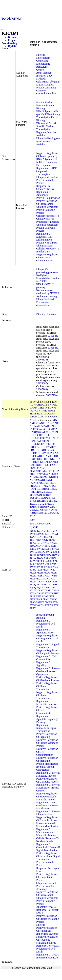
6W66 (53, 564)
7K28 (46, 570)
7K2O (48, 582)
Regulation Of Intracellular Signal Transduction (46, 728)
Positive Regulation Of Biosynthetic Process (47, 877)
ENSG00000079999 (40, 524)
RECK (53, 489)
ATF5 (33, 426)
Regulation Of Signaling (44, 664)
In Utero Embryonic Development (47, 164)
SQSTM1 (35, 498)
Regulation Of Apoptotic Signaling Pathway (47, 719)
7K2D (54, 573)
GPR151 (34, 453)
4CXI (55, 534)
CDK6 (41, 435)
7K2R (40, 585)
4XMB (54, 543)
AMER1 (34, 423)
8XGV (41, 605)
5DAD (33, 546)
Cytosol (40, 70)
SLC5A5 (50, 414)
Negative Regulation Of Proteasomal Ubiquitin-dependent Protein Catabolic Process (47, 898)
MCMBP (54, 471)
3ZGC (41, 534)
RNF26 (41, 492)
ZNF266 (52, 417)
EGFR (51, 444)
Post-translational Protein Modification (47, 825)
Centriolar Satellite (46, 94)
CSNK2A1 (35, 441)
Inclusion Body (44, 76)
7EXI (39, 570)
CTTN (45, 441)
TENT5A (52, 501)
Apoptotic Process (46, 907)
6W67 (33, 567)
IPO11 (33, 459)
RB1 (39, 489)
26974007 (41, 383)
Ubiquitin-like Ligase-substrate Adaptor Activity (48, 141)
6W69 (47, 567)
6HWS (55, 555)
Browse (12, 37)
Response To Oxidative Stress (45, 187)
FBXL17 (34, 450)
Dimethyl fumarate (46, 314)
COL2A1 (45, 438)
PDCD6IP (44, 483)
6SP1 (47, 558)
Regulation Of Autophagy (44, 193)
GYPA (43, 453)
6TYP (33, 564)
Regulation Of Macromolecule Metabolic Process (46, 832)
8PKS (39, 599)
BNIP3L (52, 405)
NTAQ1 (44, 477)
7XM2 (48, 590)
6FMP (40, 555)
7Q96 (53, 587)
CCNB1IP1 (52, 432)
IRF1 (47, 459)
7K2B (40, 573)
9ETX (55, 605)
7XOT (48, 593)
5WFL (40, 549)
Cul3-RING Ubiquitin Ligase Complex (48, 83)
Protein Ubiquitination (48, 198)
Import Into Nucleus (47, 934)
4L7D (39, 543)
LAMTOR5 (36, 465)
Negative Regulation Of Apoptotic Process (48, 652)
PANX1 (34, 411)
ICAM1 (47, 456)
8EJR (32, 596)
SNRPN (47, 495)
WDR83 (53, 510)
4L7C (33, 543)
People (12, 40)
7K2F (40, 576)
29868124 (41, 360)
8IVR (52, 596)
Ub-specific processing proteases (47, 271)
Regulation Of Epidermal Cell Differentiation (44, 237)
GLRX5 (51, 450)
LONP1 (52, 408)
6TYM (53, 561)
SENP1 (41, 414)
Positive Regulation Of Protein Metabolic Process (47, 919)
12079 (33, 520)
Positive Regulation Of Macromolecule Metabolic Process (47, 797)
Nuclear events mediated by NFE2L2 (48, 292)
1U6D (33, 531)
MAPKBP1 (36, 471)
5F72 (47, 546)
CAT (43, 432)
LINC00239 (49, 465)
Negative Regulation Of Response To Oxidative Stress (47, 258)
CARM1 (34, 408)
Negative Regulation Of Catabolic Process (47, 819)
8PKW (33, 602)
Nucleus (41, 55)
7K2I (32, 579)
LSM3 (33, 468)
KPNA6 (44, 462)
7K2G (46, 576)
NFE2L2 (53, 474)
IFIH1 (55, 456)
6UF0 (40, 564)
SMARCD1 (36, 495)
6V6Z (46, 564)
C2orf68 (42, 429)
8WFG (48, 602)
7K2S (47, 585)
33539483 (53, 336)
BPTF (53, 426)
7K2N (40, 582)
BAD (46, 426)
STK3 (52, 498)
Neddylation (43, 275)
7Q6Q (33, 587)
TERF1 (33, 504)
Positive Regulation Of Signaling (47, 735)
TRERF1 (50, 504)
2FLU (47, 531)
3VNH (33, 534)
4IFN (32, 540)
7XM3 (56, 590)
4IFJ (46, 537)
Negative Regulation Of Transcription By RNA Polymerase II (47, 156)
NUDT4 (53, 477)
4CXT (40, 537)
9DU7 (48, 605)
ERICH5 (34, 447)
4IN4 (39, 540)
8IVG (45, 596)
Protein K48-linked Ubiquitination (46, 244)
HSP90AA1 (53, 453)
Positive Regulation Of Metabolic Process (48, 679)
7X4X (41, 590)
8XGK (33, 605)
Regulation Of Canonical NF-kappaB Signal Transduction (48, 847)
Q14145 (34, 527)
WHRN (34, 513)
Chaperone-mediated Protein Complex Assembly (47, 886)
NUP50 (34, 480)
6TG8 (46, 561)
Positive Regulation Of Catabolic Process (47, 780)
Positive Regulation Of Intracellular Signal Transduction (48, 856)
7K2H (53, 576)
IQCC (40, 459)
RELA (33, 492)
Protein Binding (45, 102)
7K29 (52, 570)
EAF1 (44, 444)
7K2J (39, 579)
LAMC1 (54, 462)
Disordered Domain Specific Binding (47, 125)
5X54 (56, 552)
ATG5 (39, 426)
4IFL (52, 537)
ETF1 (42, 447)
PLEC (53, 483)
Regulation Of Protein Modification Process (48, 786)
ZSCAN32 (54, 513)
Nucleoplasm (43, 58)
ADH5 (33, 405)
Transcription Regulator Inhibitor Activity (46, 132)
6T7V (33, 561)
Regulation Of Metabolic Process (46, 703)
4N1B (46, 543)
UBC (52, 507)
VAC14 (34, 417)
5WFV (48, 549)
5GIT (54, 546)
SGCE (49, 492)
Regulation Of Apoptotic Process (46, 631)
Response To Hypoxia (48, 946)
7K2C (47, 573)
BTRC (33, 429)
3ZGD (48, 534)
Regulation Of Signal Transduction (47, 646)
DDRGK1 (35, 444)
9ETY (33, 608)
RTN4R (43, 411)
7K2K (45, 579)
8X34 (56, 602)
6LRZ (33, 558)
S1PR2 (51, 411)
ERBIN (43, 408)
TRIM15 (34, 507)
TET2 (41, 504)
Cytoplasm (42, 61)
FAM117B (52, 447)
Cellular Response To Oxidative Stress (48, 217)
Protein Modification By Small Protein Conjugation (47, 767)
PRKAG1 (35, 486)
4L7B (52, 540)
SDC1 (33, 414)
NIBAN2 (34, 477)
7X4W (33, 590)
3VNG (55, 531)
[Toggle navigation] (3, 29)
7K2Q (33, 585)
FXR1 (43, 450)
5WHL (33, 552)
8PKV (53, 599)
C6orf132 (52, 429)
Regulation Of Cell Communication (46, 658)
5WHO (41, 552)
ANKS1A (44, 423)
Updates (13, 46)
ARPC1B (42, 405)
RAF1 (33, 489)
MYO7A (43, 474)
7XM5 (41, 593)
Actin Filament (44, 73)
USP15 (44, 510)
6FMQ (48, 555)
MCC (45, 471)
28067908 (41, 389)
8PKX (41, 602)
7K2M (33, 582)
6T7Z (39, 561)
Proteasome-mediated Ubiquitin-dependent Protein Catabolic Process (48, 226)
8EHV (55, 593)
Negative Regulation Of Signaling (47, 759)
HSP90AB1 (36, 456)
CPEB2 (55, 438)
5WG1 (56, 549)
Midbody (41, 79)
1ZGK (40, 531)
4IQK (45, 540)
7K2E (33, 576)
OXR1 (42, 480)
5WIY (49, 552)
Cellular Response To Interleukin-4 (48, 250)
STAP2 (44, 498)
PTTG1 (52, 486)
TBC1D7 (41, 501)
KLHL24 (34, 462)
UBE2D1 (35, 510)
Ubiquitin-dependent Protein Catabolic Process (47, 180)
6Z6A (33, 570)
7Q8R (47, 587)
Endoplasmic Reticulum (43, 65)
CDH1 (33, 435)
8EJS (39, 596)
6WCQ (55, 567)
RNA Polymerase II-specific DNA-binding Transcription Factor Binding (48, 116)
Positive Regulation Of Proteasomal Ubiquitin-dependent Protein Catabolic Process (47, 207)
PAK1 (49, 480)
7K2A (33, 573)
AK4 (55, 420)
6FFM (33, 555)
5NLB (33, 549)
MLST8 (34, 474)
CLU (47, 435)
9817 (32, 516)
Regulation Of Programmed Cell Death (46, 624)
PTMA (44, 486)
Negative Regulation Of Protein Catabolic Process (47, 743)
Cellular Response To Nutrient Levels (48, 840)
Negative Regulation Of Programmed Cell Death (47, 639)
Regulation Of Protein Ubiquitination (48, 813)
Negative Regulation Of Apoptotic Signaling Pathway (47, 940)
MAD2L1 (42, 468)
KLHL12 (55, 459)
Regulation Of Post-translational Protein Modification (47, 805)
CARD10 (35, 432)
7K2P (54, 582)
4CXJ (33, 537)
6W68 (40, 567)
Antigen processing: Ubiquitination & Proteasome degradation (47, 301)
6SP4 (53, 558)
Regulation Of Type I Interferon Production (48, 956)
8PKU (46, 599)
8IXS (32, 599)
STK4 (33, 501)
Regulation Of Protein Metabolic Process (48, 774)
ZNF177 (43, 417)
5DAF (41, 546)
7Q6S (40, 587)
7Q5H (54, 585)
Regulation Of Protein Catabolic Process (48, 670)
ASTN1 (54, 423)
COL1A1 (35, 438)
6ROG (40, 558)
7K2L (52, 579)
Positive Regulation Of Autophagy (47, 929)
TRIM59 (44, 507)
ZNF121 (43, 513)
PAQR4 (34, 483)
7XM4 (33, 593)
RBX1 (46, 489)
